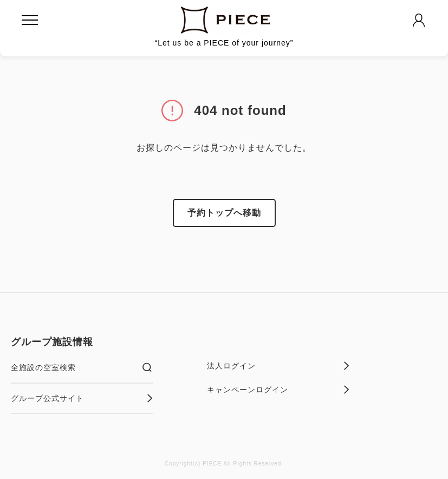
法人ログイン (278, 366)
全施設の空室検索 (82, 367)
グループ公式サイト (82, 398)
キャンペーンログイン (278, 390)
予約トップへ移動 (224, 213)
